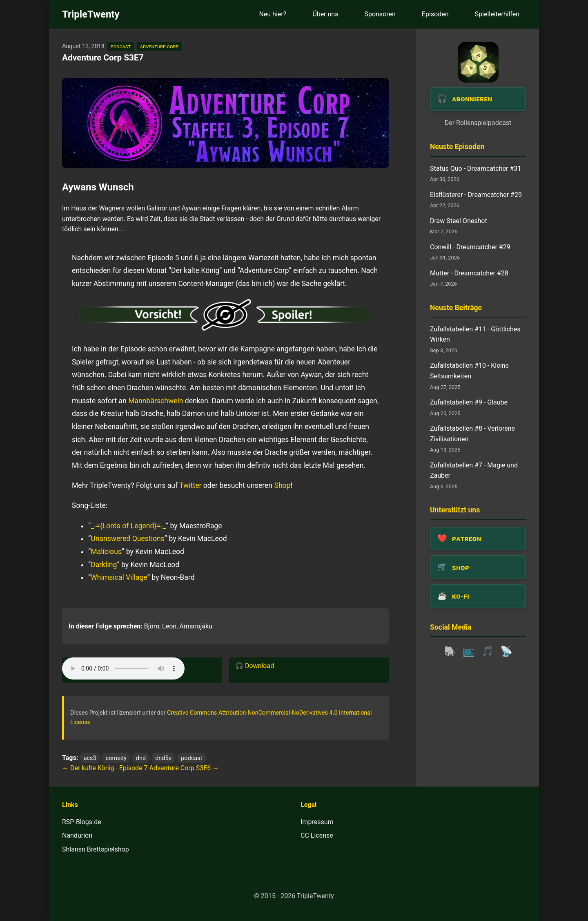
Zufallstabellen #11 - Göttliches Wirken (475, 334)
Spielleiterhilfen (497, 14)
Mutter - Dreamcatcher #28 (469, 273)
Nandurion (77, 835)
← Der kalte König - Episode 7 (105, 768)
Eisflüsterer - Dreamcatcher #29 (476, 195)
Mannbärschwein (156, 401)
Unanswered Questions (128, 539)
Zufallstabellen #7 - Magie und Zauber (474, 471)
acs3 (90, 758)
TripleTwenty (91, 14)
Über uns (325, 14)
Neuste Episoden (457, 147)
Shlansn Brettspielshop (96, 849)
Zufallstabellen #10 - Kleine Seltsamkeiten (469, 371)
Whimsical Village (119, 577)
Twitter (190, 485)
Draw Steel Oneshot (459, 221)
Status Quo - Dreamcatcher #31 (476, 169)
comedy (116, 758)
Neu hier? (273, 14)
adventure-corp (159, 46)
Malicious (106, 552)
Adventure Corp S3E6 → (184, 768)
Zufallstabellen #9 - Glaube (469, 402)
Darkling (104, 565)
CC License (317, 835)
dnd (141, 758)
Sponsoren (380, 14)
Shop (282, 485)
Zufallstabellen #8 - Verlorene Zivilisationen (472, 434)
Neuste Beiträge (456, 308)
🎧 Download (255, 666)
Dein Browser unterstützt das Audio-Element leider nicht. (123, 668)
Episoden (435, 14)
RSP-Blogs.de (82, 822)
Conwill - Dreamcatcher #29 (470, 247)
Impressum (317, 822)
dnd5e (163, 758)
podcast (121, 46)
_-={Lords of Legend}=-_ (128, 526)
